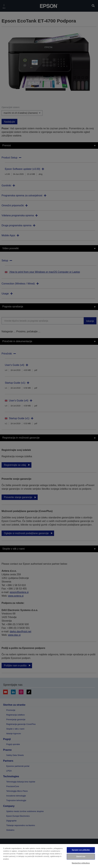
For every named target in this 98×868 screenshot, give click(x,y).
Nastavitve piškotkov (81, 863)
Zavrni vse (81, 856)
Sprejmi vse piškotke (81, 850)
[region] (49, 856)
